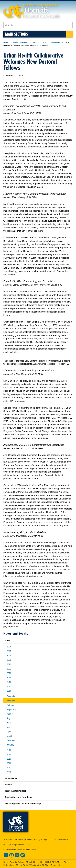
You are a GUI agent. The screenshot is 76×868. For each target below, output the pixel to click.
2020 (9, 673)
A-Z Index (8, 839)
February (11, 740)
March (10, 736)
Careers (29, 839)
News (35, 42)
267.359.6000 (32, 865)
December (11, 696)
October (10, 705)
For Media (19, 839)
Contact (53, 839)
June (9, 723)
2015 (9, 750)
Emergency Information (20, 845)
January (10, 745)
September (12, 710)
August (10, 714)
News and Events (21, 42)
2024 (9, 656)
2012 (9, 763)
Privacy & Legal (41, 839)
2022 (9, 664)
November (56, 42)
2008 (9, 772)
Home (6, 42)
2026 (9, 647)
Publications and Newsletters (19, 797)
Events (8, 785)
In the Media (11, 778)
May (9, 727)
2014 (9, 754)
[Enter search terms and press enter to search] (38, 25)
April (9, 732)
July (9, 718)
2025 (9, 651)
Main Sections (17, 34)
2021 (9, 669)
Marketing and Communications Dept (23, 804)
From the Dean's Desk (16, 791)
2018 (9, 682)
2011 (9, 768)
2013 (9, 759)
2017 (9, 686)
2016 (44, 42)
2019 (9, 678)
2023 (9, 660)
